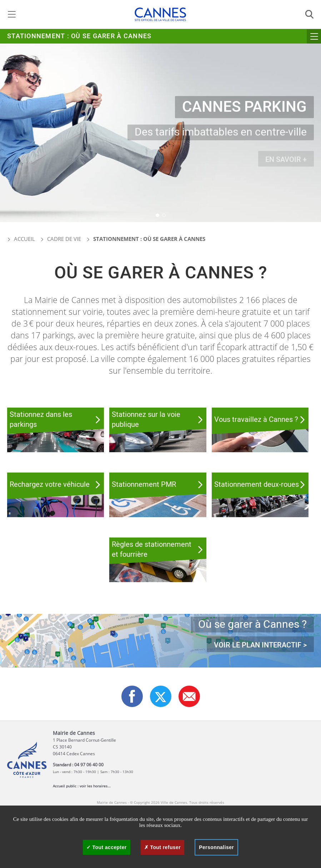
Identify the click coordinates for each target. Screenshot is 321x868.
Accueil (21, 239)
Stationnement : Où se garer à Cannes (79, 36)
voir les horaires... (95, 786)
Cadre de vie (64, 239)
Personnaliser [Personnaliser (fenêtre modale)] (216, 847)
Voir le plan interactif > (260, 646)
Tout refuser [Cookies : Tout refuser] (162, 847)
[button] (157, 215)
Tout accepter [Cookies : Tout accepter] (107, 847)
